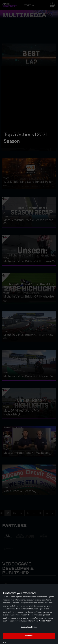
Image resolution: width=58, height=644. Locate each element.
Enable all (29, 636)
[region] (29, 614)
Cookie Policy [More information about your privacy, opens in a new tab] (45, 621)
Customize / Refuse (29, 627)
